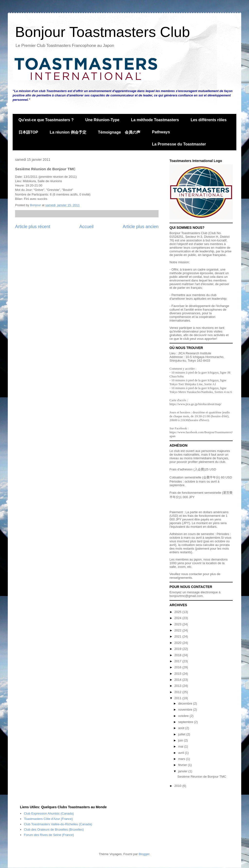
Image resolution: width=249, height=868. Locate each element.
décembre (186, 703)
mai (181, 746)
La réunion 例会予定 (68, 132)
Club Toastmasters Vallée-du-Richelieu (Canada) (58, 824)
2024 (178, 618)
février (183, 765)
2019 (178, 649)
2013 (178, 686)
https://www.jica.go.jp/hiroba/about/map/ (196, 404)
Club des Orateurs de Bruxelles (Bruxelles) (54, 830)
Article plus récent (33, 227)
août (182, 728)
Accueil (86, 227)
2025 (178, 612)
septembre (186, 722)
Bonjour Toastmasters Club (102, 32)
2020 (178, 643)
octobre (184, 716)
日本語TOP (28, 132)
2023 (178, 624)
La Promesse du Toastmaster (179, 144)
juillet (182, 734)
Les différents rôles (209, 120)
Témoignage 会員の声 (119, 132)
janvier (183, 771)
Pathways (161, 132)
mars (182, 759)
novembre (186, 710)
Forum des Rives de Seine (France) (49, 835)
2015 (178, 674)
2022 (178, 630)
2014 (178, 680)
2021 (178, 636)
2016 (178, 667)
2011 (178, 698)
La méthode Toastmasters (155, 120)
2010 (178, 786)
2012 (178, 692)
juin (181, 740)
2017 (178, 661)
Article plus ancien (141, 227)
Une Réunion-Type (102, 120)
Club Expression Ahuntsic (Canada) (49, 813)
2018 (178, 655)
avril (182, 753)
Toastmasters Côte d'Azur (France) (48, 819)
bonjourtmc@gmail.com (186, 596)
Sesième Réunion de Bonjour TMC (202, 777)
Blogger (144, 854)
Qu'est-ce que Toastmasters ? (46, 120)
